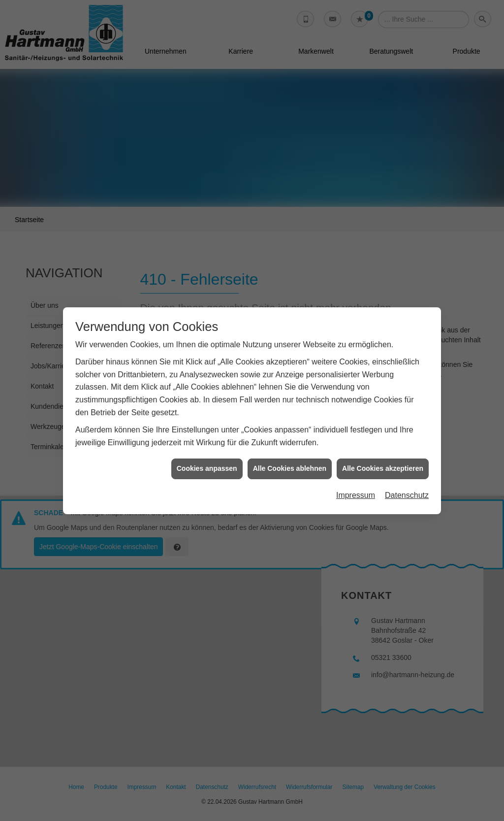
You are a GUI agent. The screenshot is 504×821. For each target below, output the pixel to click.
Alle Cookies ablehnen (290, 456)
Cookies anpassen (207, 456)
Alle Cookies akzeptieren (383, 456)
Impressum (356, 482)
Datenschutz (407, 482)
